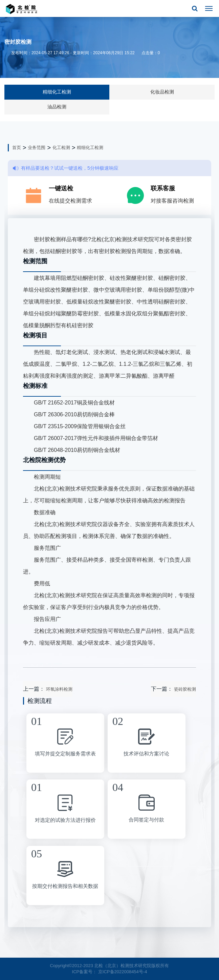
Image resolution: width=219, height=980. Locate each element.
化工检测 (61, 148)
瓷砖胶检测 (185, 689)
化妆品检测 (162, 92)
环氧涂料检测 (59, 689)
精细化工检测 (57, 92)
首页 (17, 148)
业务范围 (37, 148)
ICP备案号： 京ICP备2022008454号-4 (110, 972)
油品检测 (57, 107)
